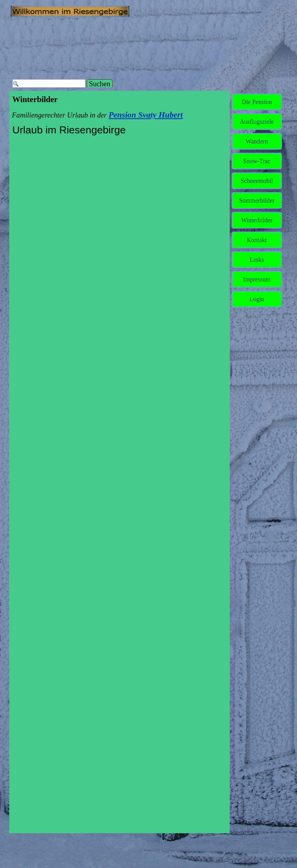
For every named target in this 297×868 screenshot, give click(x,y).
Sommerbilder (257, 200)
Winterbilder (257, 220)
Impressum (257, 279)
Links (257, 260)
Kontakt (257, 240)
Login (257, 299)
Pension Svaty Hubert (146, 115)
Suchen (100, 84)
